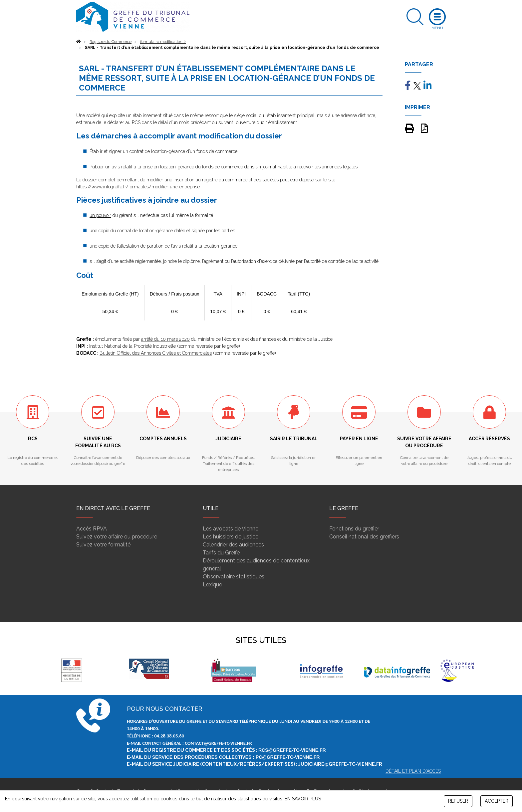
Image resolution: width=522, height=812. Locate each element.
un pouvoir (100, 215)
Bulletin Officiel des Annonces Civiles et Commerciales (156, 353)
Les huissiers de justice (231, 537)
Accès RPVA (92, 529)
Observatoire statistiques (234, 577)
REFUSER (458, 801)
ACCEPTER (497, 801)
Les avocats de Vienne (231, 529)
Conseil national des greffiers (364, 537)
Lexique (212, 585)
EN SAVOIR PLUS (303, 799)
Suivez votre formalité (103, 545)
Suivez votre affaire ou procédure (117, 537)
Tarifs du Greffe (221, 553)
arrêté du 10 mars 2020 (165, 339)
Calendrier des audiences (233, 545)
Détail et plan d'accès (413, 771)
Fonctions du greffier (354, 529)
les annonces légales (336, 167)
